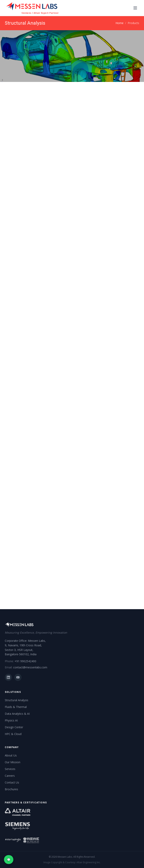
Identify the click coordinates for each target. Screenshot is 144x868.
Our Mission (13, 762)
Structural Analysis (17, 700)
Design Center (14, 727)
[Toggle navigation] (135, 8)
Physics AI (11, 720)
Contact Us (12, 782)
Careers (10, 776)
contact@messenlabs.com (30, 667)
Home (120, 23)
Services (10, 769)
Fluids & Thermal (16, 707)
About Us (11, 755)
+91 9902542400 (25, 661)
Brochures (11, 789)
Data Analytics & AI (17, 714)
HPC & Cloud (13, 734)
